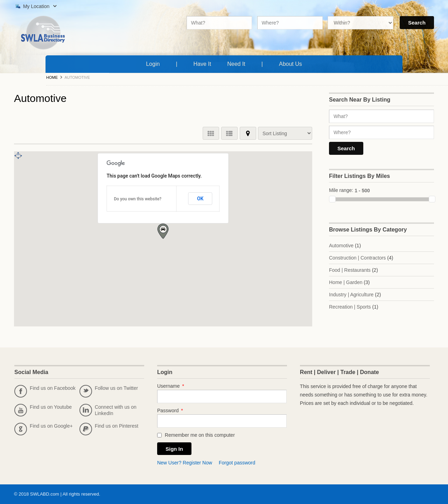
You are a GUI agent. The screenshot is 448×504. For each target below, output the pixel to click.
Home (52, 77)
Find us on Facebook (45, 391)
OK (200, 199)
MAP (248, 133)
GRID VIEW (211, 133)
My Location (35, 6)
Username (171, 386)
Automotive (341, 246)
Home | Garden (346, 282)
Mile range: (341, 190)
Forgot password (237, 463)
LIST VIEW (229, 133)
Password (170, 410)
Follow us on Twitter (109, 391)
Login (153, 64)
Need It (238, 63)
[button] (163, 231)
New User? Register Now (185, 463)
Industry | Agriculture (351, 295)
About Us (292, 63)
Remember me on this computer (196, 435)
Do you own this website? (138, 199)
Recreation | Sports (350, 307)
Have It (204, 63)
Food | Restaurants (350, 270)
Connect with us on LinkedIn (108, 410)
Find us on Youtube (43, 410)
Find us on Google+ (44, 429)
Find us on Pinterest (109, 429)
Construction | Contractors (357, 258)
